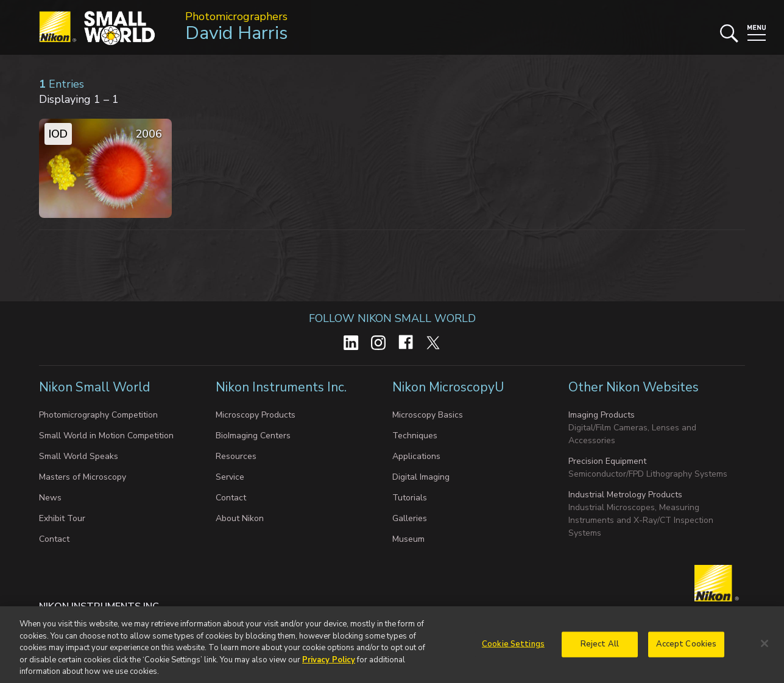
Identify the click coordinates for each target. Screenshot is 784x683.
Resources (236, 456)
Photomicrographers (236, 16)
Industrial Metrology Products (625, 495)
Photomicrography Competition (98, 415)
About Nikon (240, 518)
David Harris (236, 33)
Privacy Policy (329, 669)
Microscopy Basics (428, 415)
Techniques (415, 436)
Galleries (410, 518)
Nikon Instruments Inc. (283, 387)
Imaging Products (602, 415)
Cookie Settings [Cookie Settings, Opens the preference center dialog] (513, 653)
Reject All (600, 653)
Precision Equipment (607, 461)
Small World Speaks (79, 456)
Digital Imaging (421, 477)
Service (230, 477)
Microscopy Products (256, 415)
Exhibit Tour (62, 518)
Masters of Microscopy (83, 477)
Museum (408, 539)
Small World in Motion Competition (106, 436)
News (50, 498)
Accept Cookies (687, 653)
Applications (416, 456)
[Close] (765, 653)
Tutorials (410, 498)
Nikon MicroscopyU (448, 387)
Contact (54, 539)
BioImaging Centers (253, 436)
